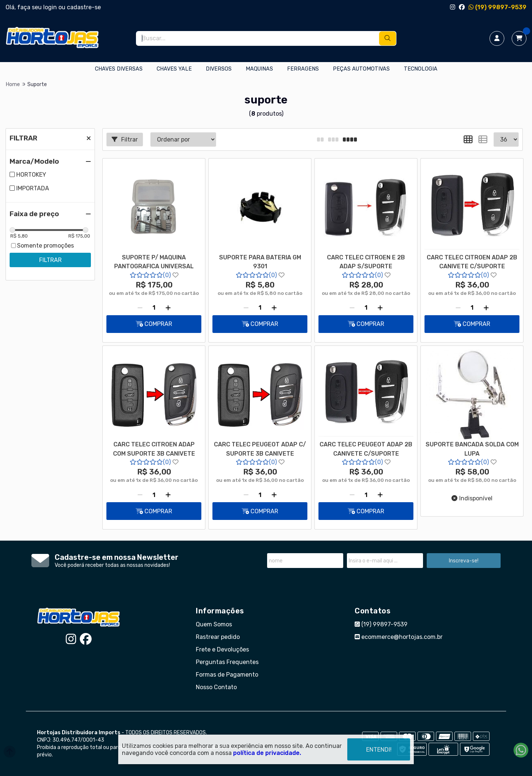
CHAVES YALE (174, 69)
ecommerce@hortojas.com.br (399, 637)
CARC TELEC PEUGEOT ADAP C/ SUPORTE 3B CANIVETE (260, 449)
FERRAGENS (303, 69)
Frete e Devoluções (222, 649)
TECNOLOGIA (421, 69)
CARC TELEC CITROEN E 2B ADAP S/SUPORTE (366, 262)
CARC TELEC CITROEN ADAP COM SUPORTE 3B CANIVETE (154, 449)
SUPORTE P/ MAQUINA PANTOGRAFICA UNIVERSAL (154, 262)
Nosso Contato (216, 687)
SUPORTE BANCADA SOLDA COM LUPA (472, 449)
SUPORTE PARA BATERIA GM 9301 (260, 262)
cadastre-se (84, 7)
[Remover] (140, 308)
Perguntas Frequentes (227, 662)
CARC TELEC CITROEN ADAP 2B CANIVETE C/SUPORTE (472, 262)
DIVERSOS (219, 69)
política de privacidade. (267, 753)
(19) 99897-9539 (497, 7)
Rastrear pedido (218, 637)
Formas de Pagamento (227, 675)
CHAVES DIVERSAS (119, 69)
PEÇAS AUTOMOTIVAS (361, 69)
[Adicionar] (168, 308)
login (51, 7)
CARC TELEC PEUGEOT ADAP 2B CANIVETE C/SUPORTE (366, 449)
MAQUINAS (259, 69)
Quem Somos (214, 624)
